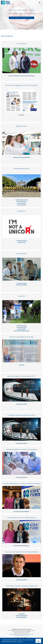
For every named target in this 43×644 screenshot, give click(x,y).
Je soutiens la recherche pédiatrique (22, 18)
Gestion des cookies (13, 634)
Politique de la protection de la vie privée (26, 634)
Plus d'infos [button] (20, 642)
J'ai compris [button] (38, 641)
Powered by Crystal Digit (24, 636)
